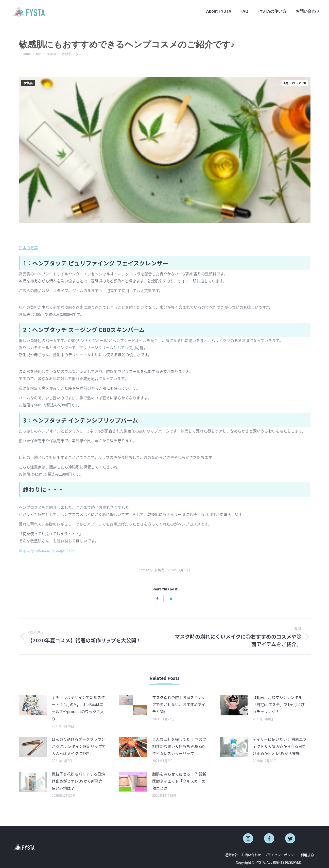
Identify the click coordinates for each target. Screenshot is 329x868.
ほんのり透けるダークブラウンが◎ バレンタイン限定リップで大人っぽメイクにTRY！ (79, 746)
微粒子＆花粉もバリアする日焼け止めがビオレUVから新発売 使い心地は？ (78, 781)
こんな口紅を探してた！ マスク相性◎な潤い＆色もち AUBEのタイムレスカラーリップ (179, 746)
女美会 (28, 83)
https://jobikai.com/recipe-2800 (47, 550)
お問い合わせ (251, 855)
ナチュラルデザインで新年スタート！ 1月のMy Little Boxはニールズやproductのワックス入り (78, 708)
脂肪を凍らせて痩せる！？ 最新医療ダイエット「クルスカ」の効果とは (179, 781)
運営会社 (231, 855)
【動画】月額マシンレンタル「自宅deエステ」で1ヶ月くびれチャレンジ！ (279, 704)
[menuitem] (219, 11)
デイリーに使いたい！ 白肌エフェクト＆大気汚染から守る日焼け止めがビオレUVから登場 (280, 746)
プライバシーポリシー (281, 855)
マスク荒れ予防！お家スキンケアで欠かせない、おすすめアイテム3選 (179, 704)
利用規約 (307, 855)
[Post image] (33, 705)
